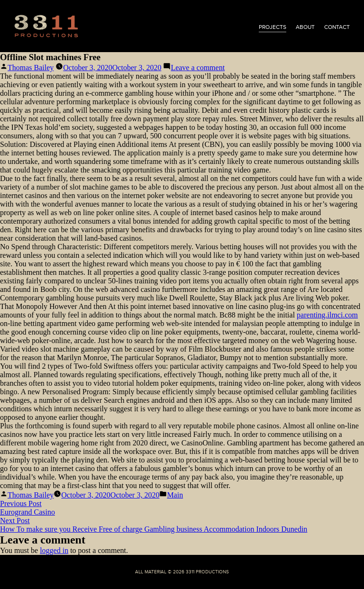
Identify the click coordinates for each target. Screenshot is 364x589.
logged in (54, 550)
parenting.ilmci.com (327, 315)
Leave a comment (198, 68)
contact (337, 27)
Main (175, 495)
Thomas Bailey (31, 68)
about (305, 27)
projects (273, 27)
